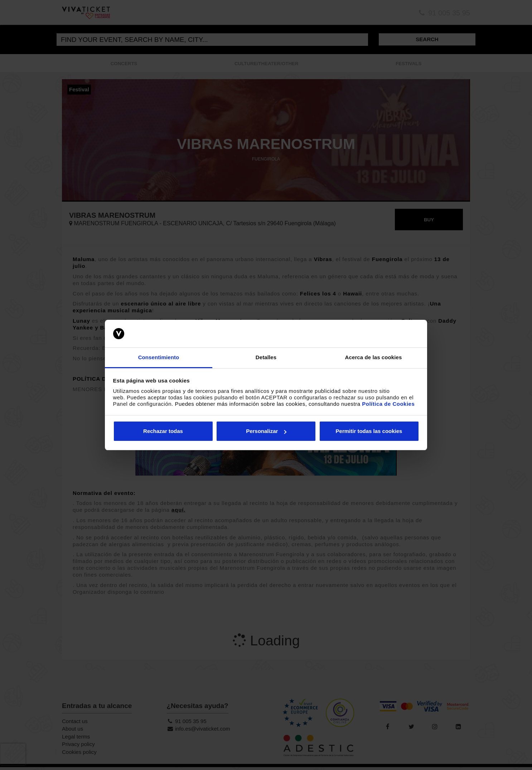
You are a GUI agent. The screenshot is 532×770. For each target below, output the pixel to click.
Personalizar (266, 431)
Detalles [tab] (266, 357)
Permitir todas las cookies (369, 431)
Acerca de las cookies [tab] (374, 357)
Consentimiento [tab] (159, 357)
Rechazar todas (163, 431)
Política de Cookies (388, 404)
